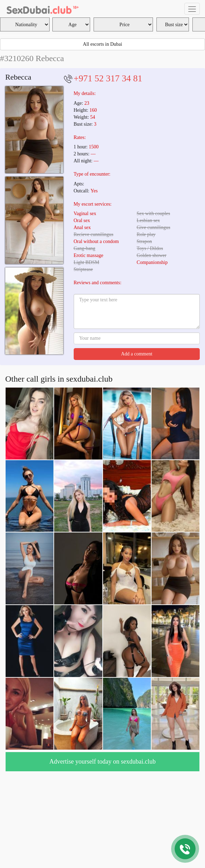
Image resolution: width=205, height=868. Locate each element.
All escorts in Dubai (102, 44)
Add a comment (137, 354)
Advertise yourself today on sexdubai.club (102, 762)
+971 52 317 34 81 (108, 78)
